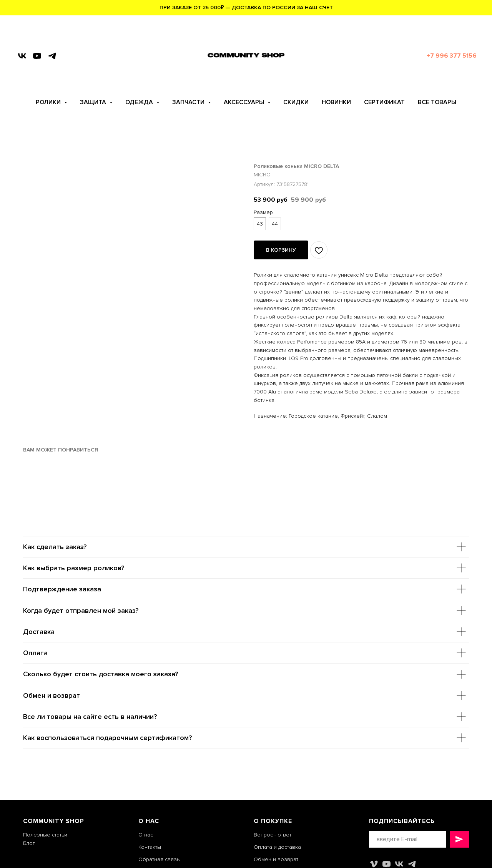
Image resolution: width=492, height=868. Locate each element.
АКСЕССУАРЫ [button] (245, 102)
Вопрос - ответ (273, 835)
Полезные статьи (45, 835)
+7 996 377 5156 (452, 56)
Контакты (150, 847)
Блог (29, 843)
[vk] (22, 56)
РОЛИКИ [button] (49, 102)
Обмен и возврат (276, 859)
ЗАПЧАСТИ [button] (189, 102)
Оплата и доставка (277, 847)
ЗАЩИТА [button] (94, 102)
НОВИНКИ (336, 102)
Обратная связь (159, 859)
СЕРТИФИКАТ (384, 102)
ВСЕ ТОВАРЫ (437, 102)
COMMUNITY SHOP (54, 821)
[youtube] (37, 56)
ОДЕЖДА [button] (140, 102)
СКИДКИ (296, 102)
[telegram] (52, 56)
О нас (146, 835)
